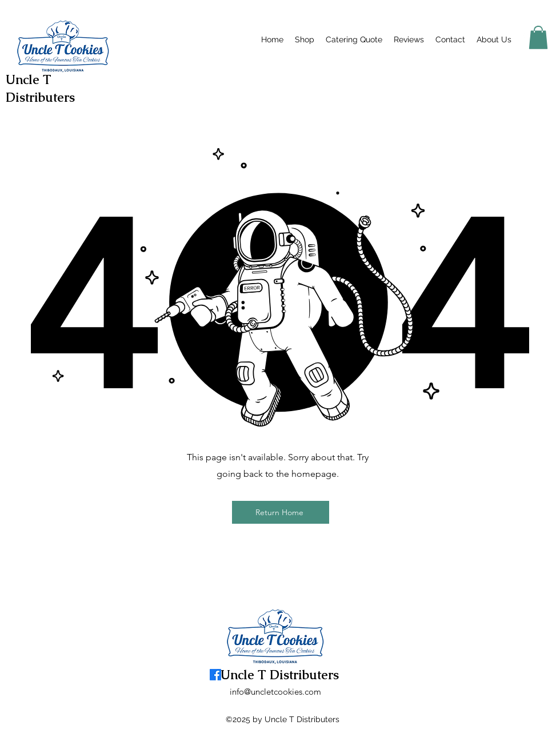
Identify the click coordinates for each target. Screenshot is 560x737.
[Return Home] (281, 512)
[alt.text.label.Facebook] (523, 38)
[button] (538, 37)
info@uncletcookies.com (275, 692)
